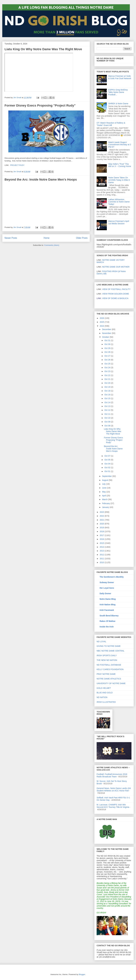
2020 (102, 524)
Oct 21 (108, 379)
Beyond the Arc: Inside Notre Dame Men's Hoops (41, 180)
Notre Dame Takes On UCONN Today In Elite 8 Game (119, 180)
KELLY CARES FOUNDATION (110, 669)
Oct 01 (108, 471)
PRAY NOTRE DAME (106, 674)
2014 (102, 547)
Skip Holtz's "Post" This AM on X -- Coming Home (120, 165)
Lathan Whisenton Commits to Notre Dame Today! (119, 202)
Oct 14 (108, 402)
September (107, 476)
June (104, 488)
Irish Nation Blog (108, 605)
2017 (102, 535)
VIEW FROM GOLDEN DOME (116, 294)
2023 (102, 512)
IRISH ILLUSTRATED (106, 702)
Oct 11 (108, 414)
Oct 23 (108, 371)
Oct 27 (108, 356)
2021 (102, 520)
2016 (102, 539)
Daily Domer (105, 593)
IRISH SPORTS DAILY (107, 655)
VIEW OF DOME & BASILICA (112, 298)
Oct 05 (108, 460)
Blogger (82, 974)
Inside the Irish (107, 627)
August (105, 480)
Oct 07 (108, 456)
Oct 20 (108, 383)
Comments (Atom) (52, 245)
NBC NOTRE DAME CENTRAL (110, 651)
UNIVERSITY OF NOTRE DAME (111, 683)
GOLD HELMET (104, 688)
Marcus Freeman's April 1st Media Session (119, 222)
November (107, 333)
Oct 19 (108, 387)
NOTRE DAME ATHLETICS (109, 679)
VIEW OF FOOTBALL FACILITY (116, 289)
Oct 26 (108, 360)
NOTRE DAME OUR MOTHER (116, 267)
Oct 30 (108, 344)
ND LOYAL (101, 642)
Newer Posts (11, 238)
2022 (102, 516)
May (104, 492)
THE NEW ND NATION (107, 660)
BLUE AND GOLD (105, 693)
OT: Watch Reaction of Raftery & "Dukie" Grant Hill (111, 124)
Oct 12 (108, 410)
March (105, 499)
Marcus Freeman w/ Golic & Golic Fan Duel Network (120, 77)
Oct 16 (108, 395)
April (104, 496)
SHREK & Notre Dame (118, 104)
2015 (102, 543)
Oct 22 (108, 375)
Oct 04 (108, 464)
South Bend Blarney (109, 616)
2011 (102, 559)
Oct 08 (108, 426)
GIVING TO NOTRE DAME (109, 646)
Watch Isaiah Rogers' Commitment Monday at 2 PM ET (120, 145)
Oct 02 (108, 468)
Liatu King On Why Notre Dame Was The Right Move (43, 49)
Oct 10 (108, 418)
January (106, 507)
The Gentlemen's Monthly (112, 577)
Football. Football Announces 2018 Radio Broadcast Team (112, 775)
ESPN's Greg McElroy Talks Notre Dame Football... (118, 92)
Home (47, 238)
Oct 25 (108, 364)
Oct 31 (108, 340)
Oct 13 (108, 406)
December (107, 329)
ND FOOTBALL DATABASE (109, 665)
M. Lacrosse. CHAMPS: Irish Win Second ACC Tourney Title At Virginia (113, 806)
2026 (102, 318)
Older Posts (82, 238)
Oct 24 (108, 368)
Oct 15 (108, 398)
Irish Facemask (107, 610)
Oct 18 (108, 391)
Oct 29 (108, 348)
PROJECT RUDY (17, 165)
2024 (102, 326)
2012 (102, 555)
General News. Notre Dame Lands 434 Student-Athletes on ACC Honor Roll (114, 789)
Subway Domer (107, 582)
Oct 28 (108, 352)
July (104, 484)
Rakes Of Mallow (107, 621)
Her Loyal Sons (107, 588)
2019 (102, 528)
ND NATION (102, 697)
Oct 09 (108, 422)
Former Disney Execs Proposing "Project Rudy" (40, 105)
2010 (102, 562)
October (106, 337)
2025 (102, 322)
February (106, 503)
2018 (102, 531)
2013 (102, 551)
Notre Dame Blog (108, 599)
